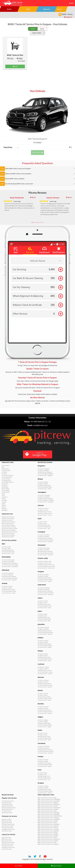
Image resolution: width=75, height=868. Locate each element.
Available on (37, 454)
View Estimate (56, 866)
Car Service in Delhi (42, 522)
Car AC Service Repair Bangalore (46, 474)
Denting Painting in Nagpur (44, 723)
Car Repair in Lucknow (43, 669)
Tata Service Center (6, 811)
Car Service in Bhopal (43, 482)
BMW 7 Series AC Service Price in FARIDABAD (49, 813)
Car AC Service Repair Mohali (45, 699)
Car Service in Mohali (43, 694)
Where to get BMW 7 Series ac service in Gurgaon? (18, 174)
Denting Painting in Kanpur (44, 657)
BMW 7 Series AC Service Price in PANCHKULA (49, 839)
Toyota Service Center (7, 813)
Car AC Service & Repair (7, 475)
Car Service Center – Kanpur (45, 661)
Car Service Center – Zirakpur (45, 793)
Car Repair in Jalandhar (43, 629)
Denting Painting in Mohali (44, 697)
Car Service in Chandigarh (44, 495)
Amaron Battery (6, 489)
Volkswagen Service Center (8, 829)
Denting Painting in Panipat (44, 763)
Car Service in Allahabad (8, 573)
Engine (3, 504)
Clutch (3, 495)
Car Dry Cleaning (6, 479)
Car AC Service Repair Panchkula (46, 751)
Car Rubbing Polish (6, 480)
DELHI (33, 197)
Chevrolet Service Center (8, 801)
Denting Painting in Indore (44, 604)
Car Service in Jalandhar (43, 627)
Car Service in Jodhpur (43, 641)
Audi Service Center (7, 819)
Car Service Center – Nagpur (45, 727)
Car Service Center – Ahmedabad (10, 567)
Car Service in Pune (42, 773)
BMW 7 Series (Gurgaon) (37, 139)
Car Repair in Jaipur (42, 616)
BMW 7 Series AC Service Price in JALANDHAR (49, 824)
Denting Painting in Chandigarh (45, 499)
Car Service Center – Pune (44, 779)
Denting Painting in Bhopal (44, 485)
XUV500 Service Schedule (8, 537)
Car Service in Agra (6, 547)
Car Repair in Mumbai (43, 708)
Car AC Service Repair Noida (45, 738)
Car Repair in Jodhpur (43, 642)
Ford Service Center (7, 803)
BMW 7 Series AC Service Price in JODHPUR (48, 826)
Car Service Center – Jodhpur (45, 647)
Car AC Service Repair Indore (45, 606)
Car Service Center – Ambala (9, 593)
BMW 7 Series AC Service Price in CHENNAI (48, 809)
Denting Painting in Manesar (45, 684)
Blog (3, 467)
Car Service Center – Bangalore (45, 475)
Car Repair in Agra (6, 548)
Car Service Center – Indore (44, 608)
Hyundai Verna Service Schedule (10, 528)
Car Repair (4, 474)
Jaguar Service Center (7, 823)
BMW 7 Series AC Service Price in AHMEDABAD (49, 799)
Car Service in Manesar (43, 680)
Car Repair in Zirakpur (43, 788)
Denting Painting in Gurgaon (45, 578)
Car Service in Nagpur (43, 720)
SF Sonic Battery (6, 490)
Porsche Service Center (7, 828)
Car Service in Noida (43, 733)
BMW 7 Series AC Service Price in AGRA (47, 798)
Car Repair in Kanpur (43, 656)
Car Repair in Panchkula (44, 748)
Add (15, 66)
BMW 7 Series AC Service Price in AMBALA (48, 803)
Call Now (19, 866)
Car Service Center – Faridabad (45, 542)
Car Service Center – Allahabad (9, 580)
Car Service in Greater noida (45, 561)
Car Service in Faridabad (44, 535)
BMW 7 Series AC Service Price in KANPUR (48, 828)
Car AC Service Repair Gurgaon (45, 580)
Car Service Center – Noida (44, 740)
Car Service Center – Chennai (45, 515)
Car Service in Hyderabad (44, 588)
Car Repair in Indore (43, 603)
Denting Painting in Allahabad (9, 577)
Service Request (6, 465)
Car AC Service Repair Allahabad (10, 578)
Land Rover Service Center (8, 824)
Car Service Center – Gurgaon (45, 581)
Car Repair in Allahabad (7, 575)
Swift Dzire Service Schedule (9, 522)
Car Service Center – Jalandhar (45, 634)
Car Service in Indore (43, 601)
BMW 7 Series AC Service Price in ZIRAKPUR (48, 844)
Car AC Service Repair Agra (8, 552)
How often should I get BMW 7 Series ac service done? (19, 184)
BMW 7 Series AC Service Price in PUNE (47, 843)
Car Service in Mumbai (43, 707)
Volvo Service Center (7, 831)
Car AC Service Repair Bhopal (45, 487)
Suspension (5, 497)
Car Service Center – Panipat (45, 766)
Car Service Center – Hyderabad (45, 594)
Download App (5, 469)
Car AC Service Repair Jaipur (44, 619)
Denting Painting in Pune (44, 776)
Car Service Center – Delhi (44, 528)
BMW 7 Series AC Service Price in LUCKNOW (48, 829)
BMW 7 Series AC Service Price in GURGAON (48, 818)
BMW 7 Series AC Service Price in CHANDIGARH (49, 808)
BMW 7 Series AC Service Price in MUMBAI (48, 834)
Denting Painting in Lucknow (45, 670)
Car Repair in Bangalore (43, 470)
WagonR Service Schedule (8, 517)
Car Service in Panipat (43, 760)
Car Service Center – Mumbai (45, 713)
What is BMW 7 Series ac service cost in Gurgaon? (18, 169)
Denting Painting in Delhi (44, 525)
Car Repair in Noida (42, 735)
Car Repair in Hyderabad (44, 589)
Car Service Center (6, 470)
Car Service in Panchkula (44, 746)
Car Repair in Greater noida (44, 563)
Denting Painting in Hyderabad (45, 591)
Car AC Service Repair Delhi (44, 527)
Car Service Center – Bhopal (44, 489)
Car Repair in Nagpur (43, 722)
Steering (4, 505)
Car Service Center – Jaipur (44, 621)
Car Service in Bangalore (44, 469)
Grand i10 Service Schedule (8, 525)
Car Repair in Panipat (43, 761)
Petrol (33, 29)
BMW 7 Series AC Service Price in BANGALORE (49, 804)
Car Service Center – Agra (8, 553)
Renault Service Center (7, 809)
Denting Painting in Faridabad (45, 538)
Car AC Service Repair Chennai (45, 513)
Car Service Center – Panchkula (45, 753)
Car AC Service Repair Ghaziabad (46, 553)
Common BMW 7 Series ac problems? (15, 179)
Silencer (4, 507)
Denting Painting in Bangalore (45, 472)
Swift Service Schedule (7, 520)
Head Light (4, 500)
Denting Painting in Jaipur (44, 618)
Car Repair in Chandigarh (44, 497)
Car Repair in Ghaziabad (44, 550)
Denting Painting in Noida (44, 737)
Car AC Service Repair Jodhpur (45, 646)
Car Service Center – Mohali (44, 700)
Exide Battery (5, 487)
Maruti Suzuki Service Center (9, 808)
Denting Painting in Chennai (44, 512)
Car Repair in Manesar (43, 682)
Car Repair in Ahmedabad (8, 562)
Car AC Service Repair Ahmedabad (10, 565)
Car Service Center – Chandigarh (46, 502)
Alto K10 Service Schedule (8, 519)
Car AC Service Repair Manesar (45, 685)
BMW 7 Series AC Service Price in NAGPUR (48, 836)
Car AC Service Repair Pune (44, 778)
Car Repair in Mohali (43, 695)
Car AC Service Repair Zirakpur (45, 791)
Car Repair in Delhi (42, 523)
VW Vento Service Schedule (8, 535)
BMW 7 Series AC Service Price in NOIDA (47, 838)
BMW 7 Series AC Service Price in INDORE (48, 821)
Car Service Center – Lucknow (45, 674)
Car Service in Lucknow (43, 667)
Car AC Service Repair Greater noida (46, 566)
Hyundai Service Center (7, 806)
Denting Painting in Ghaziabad (45, 551)
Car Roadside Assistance (8, 482)
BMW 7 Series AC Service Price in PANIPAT (48, 841)
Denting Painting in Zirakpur (45, 789)
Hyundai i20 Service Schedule (9, 527)
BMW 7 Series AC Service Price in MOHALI (48, 833)
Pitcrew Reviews (37, 193)
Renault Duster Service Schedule (10, 532)
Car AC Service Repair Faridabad (46, 540)
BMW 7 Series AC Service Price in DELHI (47, 811)
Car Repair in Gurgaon (43, 576)
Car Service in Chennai (43, 508)
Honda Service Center (7, 804)
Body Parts (4, 509)
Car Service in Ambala (7, 586)
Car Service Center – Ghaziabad (45, 555)
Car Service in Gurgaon (43, 575)
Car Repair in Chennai (43, 510)
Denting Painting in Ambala (8, 590)
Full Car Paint (5, 484)
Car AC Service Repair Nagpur (45, 725)
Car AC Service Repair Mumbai (45, 712)
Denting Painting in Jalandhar (45, 631)
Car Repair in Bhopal (43, 484)
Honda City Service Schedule (9, 530)
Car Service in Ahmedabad (8, 560)
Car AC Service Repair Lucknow (45, 672)
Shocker (4, 499)
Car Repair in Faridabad (43, 537)
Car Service (4, 472)
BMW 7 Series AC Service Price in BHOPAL (48, 806)
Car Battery (4, 485)
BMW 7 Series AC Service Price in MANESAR (48, 831)
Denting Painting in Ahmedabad (9, 563)
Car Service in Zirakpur (43, 786)
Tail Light (4, 502)
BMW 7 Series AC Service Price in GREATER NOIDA (50, 816)
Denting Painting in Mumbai (45, 710)
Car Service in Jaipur (43, 614)
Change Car (68, 17)
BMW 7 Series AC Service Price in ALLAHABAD (49, 801)
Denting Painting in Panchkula (45, 750)
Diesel (42, 29)
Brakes (3, 494)
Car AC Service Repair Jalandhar (45, 632)
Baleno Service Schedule (8, 523)
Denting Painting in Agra (8, 550)
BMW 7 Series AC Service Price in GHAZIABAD (49, 814)
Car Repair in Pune (42, 775)
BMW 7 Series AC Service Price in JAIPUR (47, 823)
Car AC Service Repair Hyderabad (46, 593)
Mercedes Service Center (8, 826)
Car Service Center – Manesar (45, 687)
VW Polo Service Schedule (8, 533)
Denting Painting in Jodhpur (44, 644)
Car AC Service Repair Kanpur (45, 659)
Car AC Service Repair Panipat (45, 765)
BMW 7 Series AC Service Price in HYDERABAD (49, 819)
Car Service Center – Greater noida (46, 568)
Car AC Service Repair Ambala (9, 591)
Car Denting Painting (7, 477)
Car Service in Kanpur (43, 654)
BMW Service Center (7, 821)
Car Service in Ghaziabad (44, 548)
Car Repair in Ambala (7, 588)
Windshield (4, 510)
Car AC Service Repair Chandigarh (46, 500)
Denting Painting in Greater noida (46, 565)
